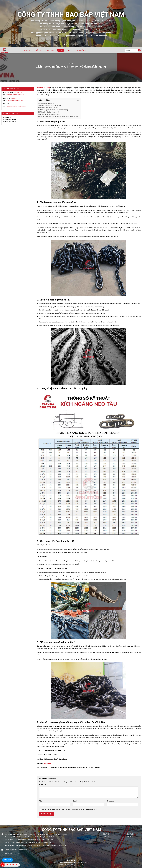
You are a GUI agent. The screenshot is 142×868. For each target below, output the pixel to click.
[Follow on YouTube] (74, 860)
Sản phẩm (50, 50)
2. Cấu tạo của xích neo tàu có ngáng (50, 105)
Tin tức (61, 50)
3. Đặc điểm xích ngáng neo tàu (48, 108)
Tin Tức (107, 836)
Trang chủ (28, 50)
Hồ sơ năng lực (82, 50)
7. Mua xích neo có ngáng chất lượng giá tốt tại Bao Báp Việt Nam (58, 116)
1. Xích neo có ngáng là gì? (46, 103)
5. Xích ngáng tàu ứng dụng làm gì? (49, 112)
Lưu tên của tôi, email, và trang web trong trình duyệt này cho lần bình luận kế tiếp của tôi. (70, 809)
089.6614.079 (16, 104)
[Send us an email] (72, 860)
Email (75, 801)
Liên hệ (70, 50)
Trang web (110, 801)
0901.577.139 (18, 92)
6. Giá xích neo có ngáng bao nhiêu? (49, 114)
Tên (41, 801)
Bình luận (43, 785)
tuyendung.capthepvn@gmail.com (16, 106)
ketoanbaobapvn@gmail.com (15, 100)
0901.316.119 (16, 98)
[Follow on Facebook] (68, 860)
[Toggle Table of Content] (77, 101)
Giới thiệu (39, 50)
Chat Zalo (7, 860)
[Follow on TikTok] (70, 860)
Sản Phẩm (107, 834)
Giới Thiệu (130, 834)
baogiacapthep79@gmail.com (15, 95)
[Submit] (139, 50)
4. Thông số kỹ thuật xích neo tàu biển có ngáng (53, 110)
